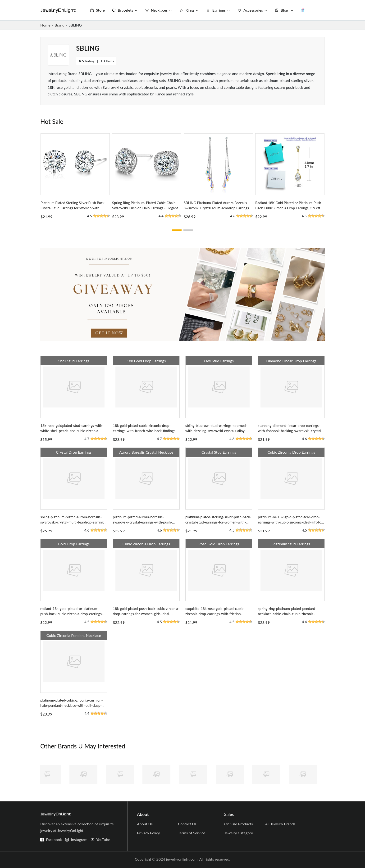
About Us (145, 824)
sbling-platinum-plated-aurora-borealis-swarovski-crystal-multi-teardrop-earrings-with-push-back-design (73, 522)
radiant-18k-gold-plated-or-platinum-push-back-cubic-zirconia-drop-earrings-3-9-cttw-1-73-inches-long (73, 614)
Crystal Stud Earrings (219, 452)
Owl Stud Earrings (219, 361)
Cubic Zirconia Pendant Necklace (74, 635)
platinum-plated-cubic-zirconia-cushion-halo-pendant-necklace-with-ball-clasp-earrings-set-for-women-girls (71, 705)
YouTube (103, 839)
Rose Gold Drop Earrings (219, 544)
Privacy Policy (148, 833)
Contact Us (187, 824)
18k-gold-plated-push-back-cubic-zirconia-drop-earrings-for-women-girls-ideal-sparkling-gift (146, 614)
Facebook (54, 839)
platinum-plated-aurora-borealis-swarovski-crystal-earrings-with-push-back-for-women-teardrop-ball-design (142, 522)
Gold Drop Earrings (74, 544)
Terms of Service (192, 833)
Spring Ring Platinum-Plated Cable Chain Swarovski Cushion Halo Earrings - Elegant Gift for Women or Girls (145, 208)
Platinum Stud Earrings (291, 544)
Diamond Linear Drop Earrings (291, 361)
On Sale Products (239, 824)
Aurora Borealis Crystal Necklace (146, 452)
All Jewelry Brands (280, 824)
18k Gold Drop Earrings (146, 361)
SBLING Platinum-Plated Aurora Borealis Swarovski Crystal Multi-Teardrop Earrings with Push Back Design (216, 208)
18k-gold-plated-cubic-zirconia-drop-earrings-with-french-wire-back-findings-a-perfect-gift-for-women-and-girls (145, 431)
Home (45, 25)
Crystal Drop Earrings (74, 452)
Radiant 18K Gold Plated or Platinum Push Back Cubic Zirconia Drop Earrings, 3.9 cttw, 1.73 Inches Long (290, 208)
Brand (59, 25)
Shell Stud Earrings (74, 361)
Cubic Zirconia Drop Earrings (291, 452)
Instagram (79, 839)
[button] (177, 230)
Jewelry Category (239, 833)
